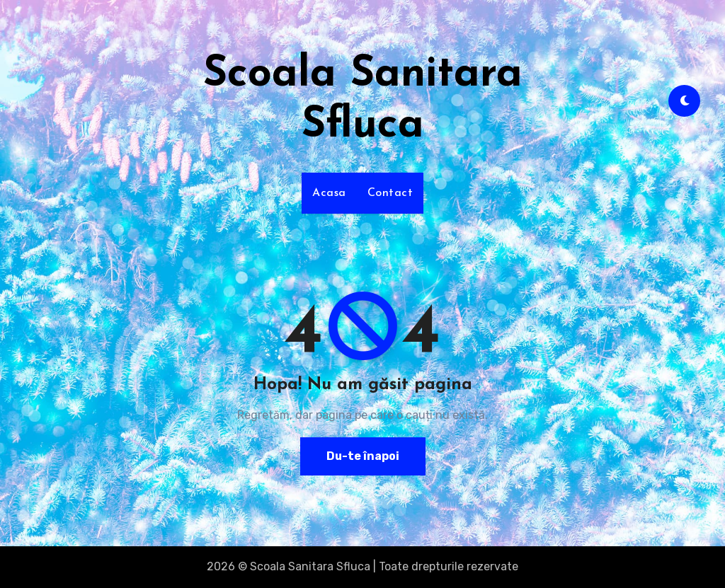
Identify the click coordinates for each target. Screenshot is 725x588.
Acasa (329, 193)
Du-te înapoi (362, 456)
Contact (390, 193)
